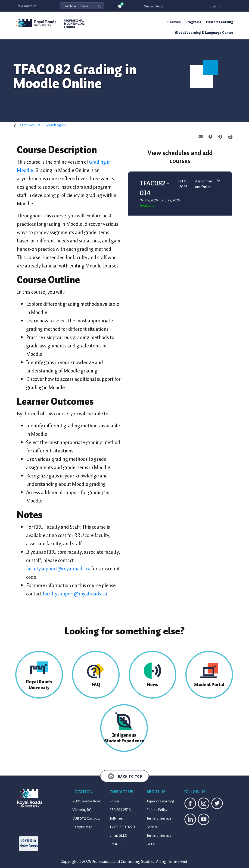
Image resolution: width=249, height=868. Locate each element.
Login (214, 6)
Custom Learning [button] (220, 22)
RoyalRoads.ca (27, 6)
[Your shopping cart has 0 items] (120, 7)
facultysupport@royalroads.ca (58, 569)
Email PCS (117, 844)
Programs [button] (193, 22)
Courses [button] (174, 22)
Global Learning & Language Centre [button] (204, 33)
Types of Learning (160, 801)
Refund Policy (157, 810)
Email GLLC (118, 836)
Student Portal (154, 6)
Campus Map (82, 827)
